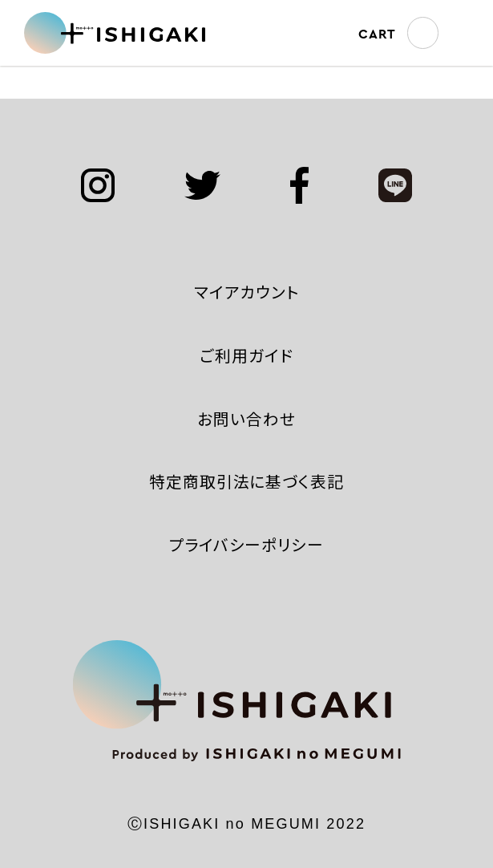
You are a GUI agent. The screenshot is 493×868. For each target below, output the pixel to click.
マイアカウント (247, 292)
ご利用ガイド (246, 355)
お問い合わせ (246, 418)
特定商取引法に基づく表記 (247, 481)
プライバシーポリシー (247, 544)
